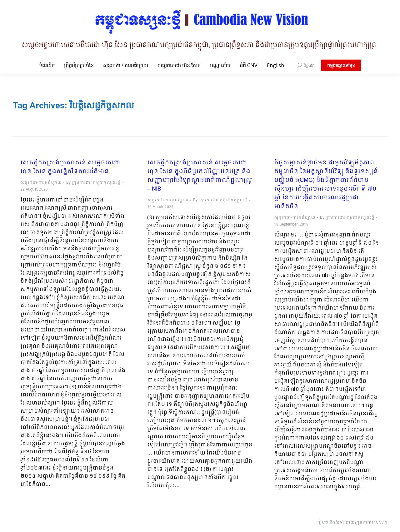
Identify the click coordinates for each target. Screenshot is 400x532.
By (93, 183)
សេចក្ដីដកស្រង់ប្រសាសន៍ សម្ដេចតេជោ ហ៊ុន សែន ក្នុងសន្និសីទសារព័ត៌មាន (70, 167)
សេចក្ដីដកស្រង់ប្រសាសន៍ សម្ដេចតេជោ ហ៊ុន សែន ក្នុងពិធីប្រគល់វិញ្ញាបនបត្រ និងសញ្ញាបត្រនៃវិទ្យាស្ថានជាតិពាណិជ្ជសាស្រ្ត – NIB (200, 176)
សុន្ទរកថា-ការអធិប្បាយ (41, 183)
